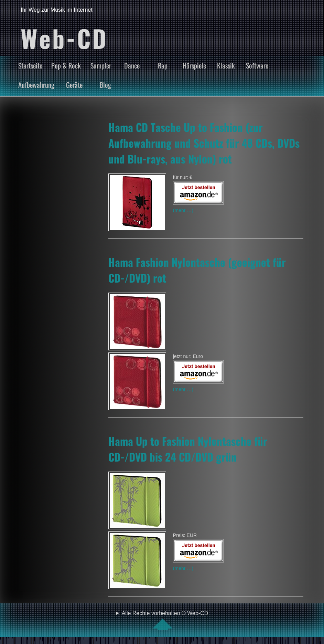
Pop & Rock (66, 65)
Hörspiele (194, 65)
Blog (105, 85)
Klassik (226, 65)
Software (257, 65)
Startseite (30, 65)
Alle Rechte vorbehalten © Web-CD (165, 620)
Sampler (101, 65)
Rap (163, 65)
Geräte (74, 85)
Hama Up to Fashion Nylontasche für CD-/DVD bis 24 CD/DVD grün (188, 449)
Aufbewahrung (36, 85)
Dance (132, 65)
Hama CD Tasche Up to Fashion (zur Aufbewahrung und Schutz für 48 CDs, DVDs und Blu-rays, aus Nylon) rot (204, 143)
